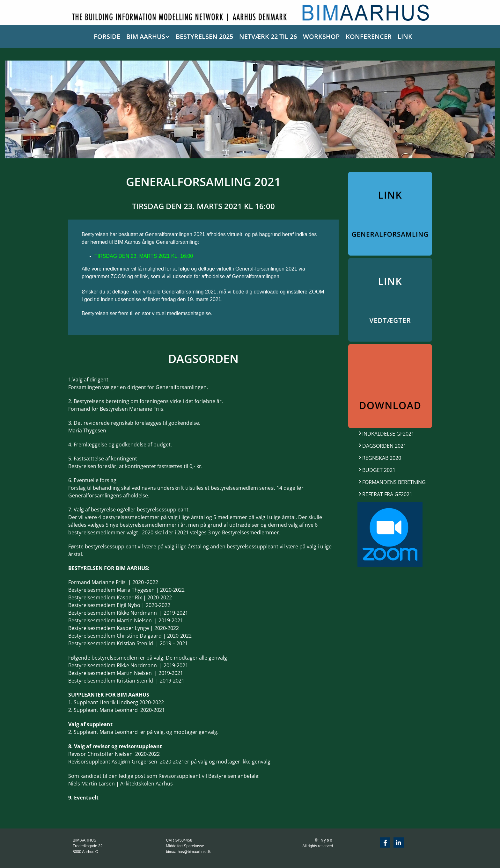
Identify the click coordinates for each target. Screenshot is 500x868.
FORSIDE (107, 36)
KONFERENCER (369, 36)
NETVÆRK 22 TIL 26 (268, 36)
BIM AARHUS (146, 36)
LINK (405, 36)
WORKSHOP (321, 36)
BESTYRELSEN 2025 (204, 36)
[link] (145, 35)
